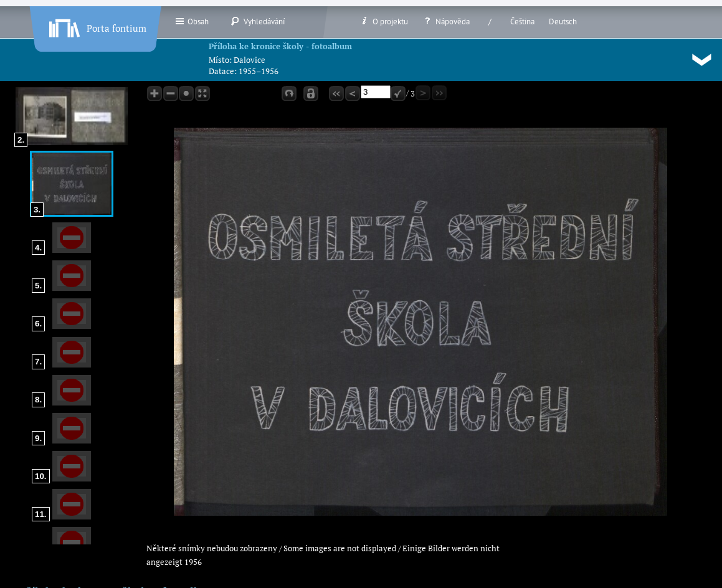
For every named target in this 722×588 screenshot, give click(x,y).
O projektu (384, 21)
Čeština (522, 21)
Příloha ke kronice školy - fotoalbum (280, 46)
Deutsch (563, 21)
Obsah (192, 21)
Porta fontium (97, 26)
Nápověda (446, 21)
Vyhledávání (258, 21)
